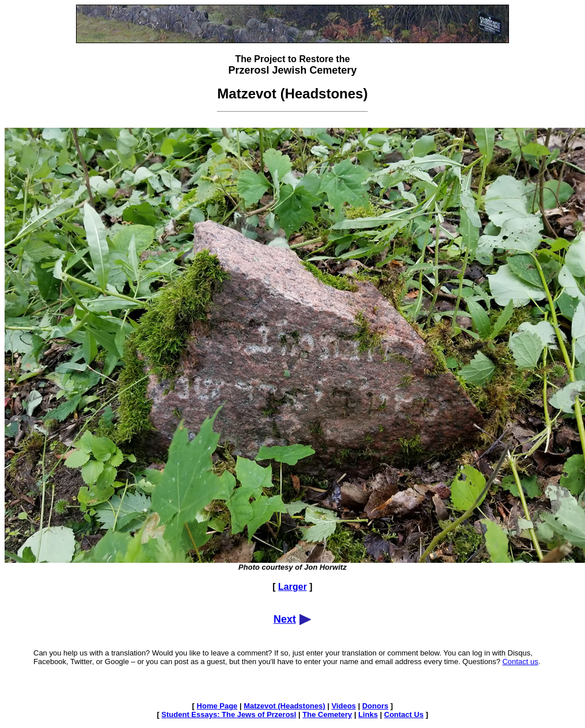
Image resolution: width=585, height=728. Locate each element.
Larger (292, 587)
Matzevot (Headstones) (284, 706)
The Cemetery (327, 714)
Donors (375, 706)
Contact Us (404, 714)
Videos (344, 706)
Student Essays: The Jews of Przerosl (229, 714)
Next (285, 619)
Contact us (520, 662)
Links (368, 714)
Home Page (217, 706)
